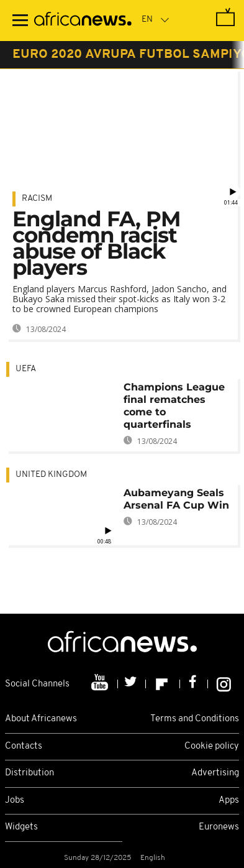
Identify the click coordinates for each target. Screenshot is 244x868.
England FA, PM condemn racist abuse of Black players (96, 243)
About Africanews (41, 719)
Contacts (24, 746)
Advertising (215, 773)
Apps (229, 801)
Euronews (219, 827)
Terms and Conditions (195, 719)
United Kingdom (51, 475)
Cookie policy (212, 746)
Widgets (21, 827)
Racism (37, 199)
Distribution (29, 773)
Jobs (15, 801)
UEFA (26, 369)
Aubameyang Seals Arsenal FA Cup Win (176, 499)
